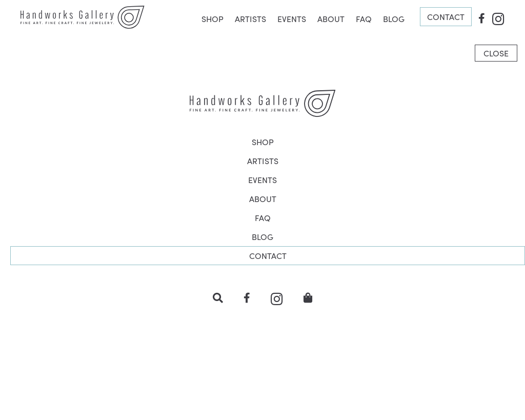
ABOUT (331, 18)
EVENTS (292, 18)
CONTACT (446, 16)
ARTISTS (250, 18)
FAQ (364, 18)
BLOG (394, 18)
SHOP (213, 18)
